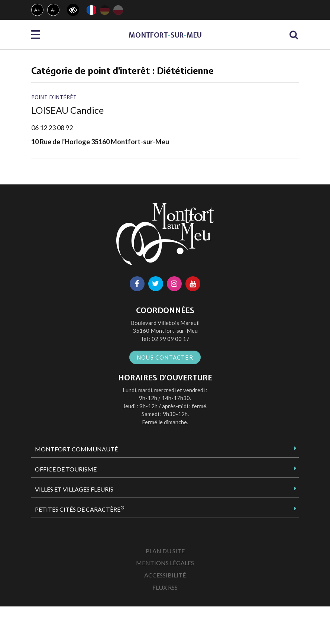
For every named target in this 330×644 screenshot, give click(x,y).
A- (54, 10)
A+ (37, 10)
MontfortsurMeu (165, 35)
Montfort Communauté (76, 449)
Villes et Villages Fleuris (74, 489)
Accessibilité (165, 575)
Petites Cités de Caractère (80, 509)
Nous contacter (165, 357)
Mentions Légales (165, 563)
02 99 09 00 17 (171, 339)
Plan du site (165, 551)
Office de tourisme (66, 469)
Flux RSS (165, 587)
